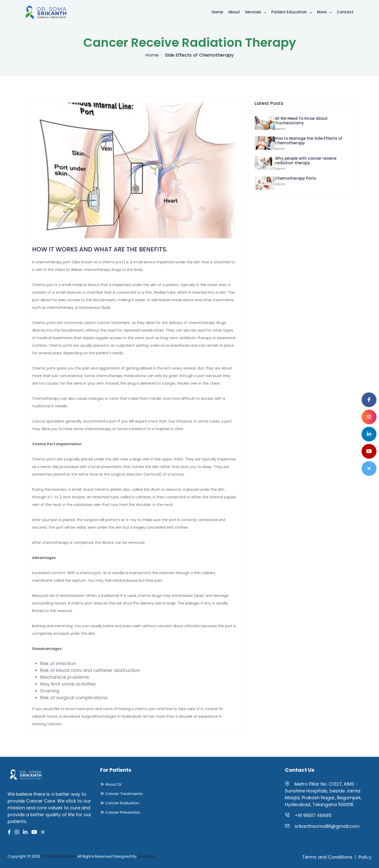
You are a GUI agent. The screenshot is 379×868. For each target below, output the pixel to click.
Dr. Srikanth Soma (59, 856)
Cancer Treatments (124, 794)
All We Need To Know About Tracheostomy (301, 121)
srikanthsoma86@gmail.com (327, 826)
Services (256, 12)
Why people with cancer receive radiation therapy (306, 161)
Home (217, 12)
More (324, 12)
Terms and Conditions (327, 857)
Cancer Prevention (123, 812)
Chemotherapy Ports (296, 178)
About (234, 12)
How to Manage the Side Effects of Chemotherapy (309, 141)
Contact (345, 12)
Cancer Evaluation (122, 803)
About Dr (113, 784)
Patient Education (292, 12)
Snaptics (146, 856)
